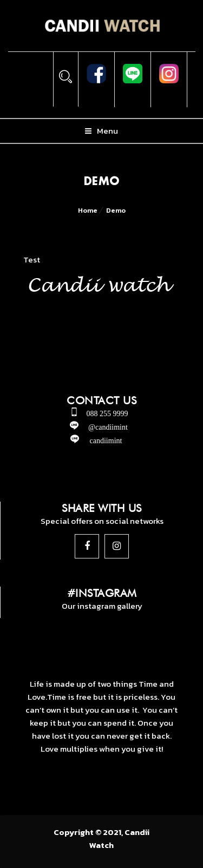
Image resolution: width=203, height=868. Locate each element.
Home (88, 210)
